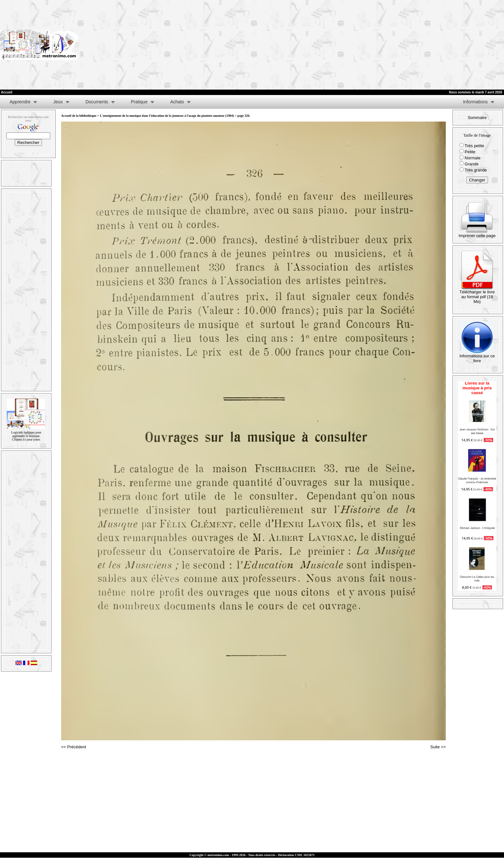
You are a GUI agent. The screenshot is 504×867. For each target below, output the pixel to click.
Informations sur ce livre (477, 356)
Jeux (58, 102)
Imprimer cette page (477, 234)
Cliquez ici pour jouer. (26, 439)
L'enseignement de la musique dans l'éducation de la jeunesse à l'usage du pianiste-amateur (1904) (167, 116)
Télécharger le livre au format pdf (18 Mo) (477, 295)
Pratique (139, 102)
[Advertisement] (423, 45)
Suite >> (438, 747)
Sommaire (477, 118)
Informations (475, 102)
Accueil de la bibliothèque (79, 116)
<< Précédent (74, 747)
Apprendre (20, 102)
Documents (97, 102)
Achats (177, 102)
